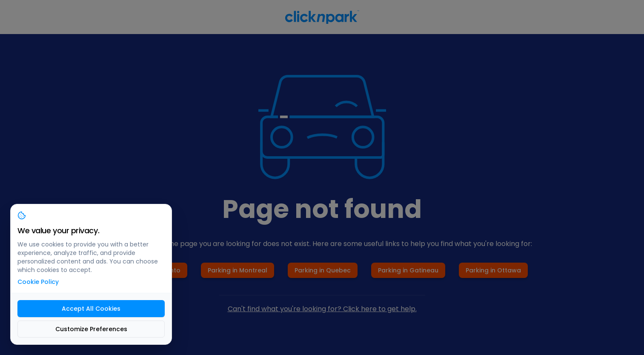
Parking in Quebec (323, 270)
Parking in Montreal (238, 270)
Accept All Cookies (91, 309)
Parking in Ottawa (493, 270)
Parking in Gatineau (408, 270)
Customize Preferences (91, 329)
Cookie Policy (38, 282)
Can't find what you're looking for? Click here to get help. (322, 309)
